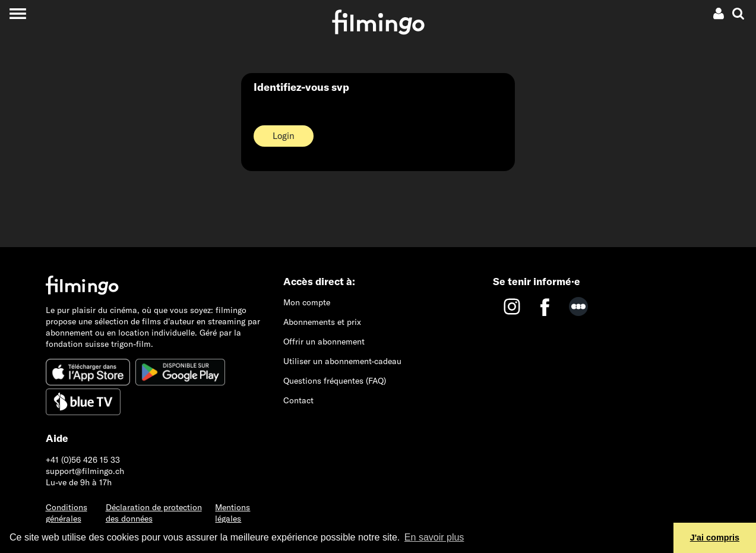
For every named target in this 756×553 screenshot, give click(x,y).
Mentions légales (233, 513)
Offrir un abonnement (324, 342)
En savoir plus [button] (434, 537)
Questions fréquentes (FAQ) (335, 381)
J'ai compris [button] (715, 538)
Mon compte (307, 302)
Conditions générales (67, 513)
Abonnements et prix (322, 322)
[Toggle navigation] (18, 13)
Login (284, 136)
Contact (298, 400)
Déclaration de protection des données (154, 513)
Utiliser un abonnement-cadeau (342, 361)
